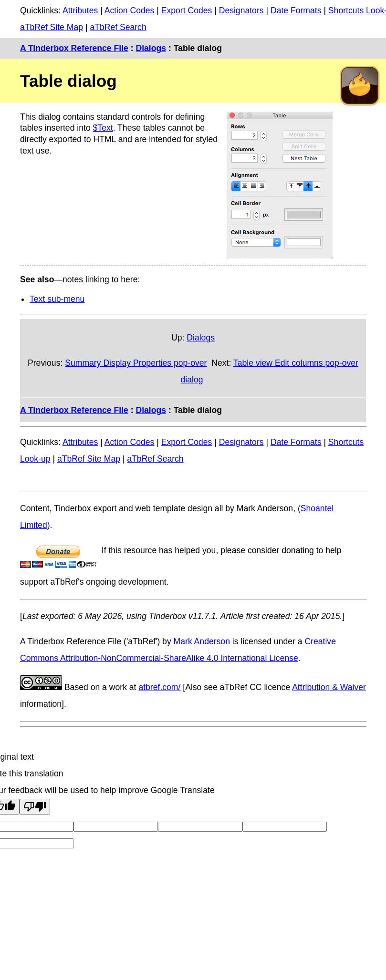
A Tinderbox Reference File (74, 48)
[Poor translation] (35, 807)
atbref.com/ (159, 687)
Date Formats (296, 10)
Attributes (80, 10)
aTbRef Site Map (52, 27)
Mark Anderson (202, 641)
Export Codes (187, 10)
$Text (103, 128)
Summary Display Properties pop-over (136, 363)
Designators (241, 10)
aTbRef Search (118, 27)
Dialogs (151, 48)
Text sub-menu (57, 299)
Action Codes (130, 10)
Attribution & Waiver (329, 687)
